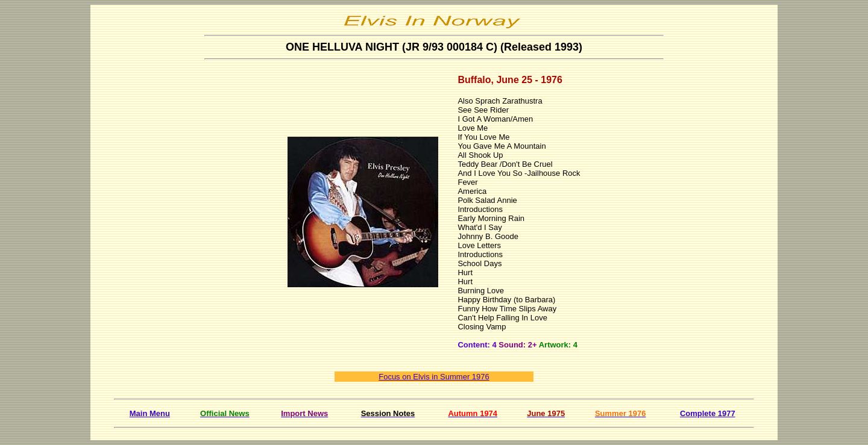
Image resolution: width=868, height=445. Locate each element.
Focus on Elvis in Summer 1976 (434, 377)
